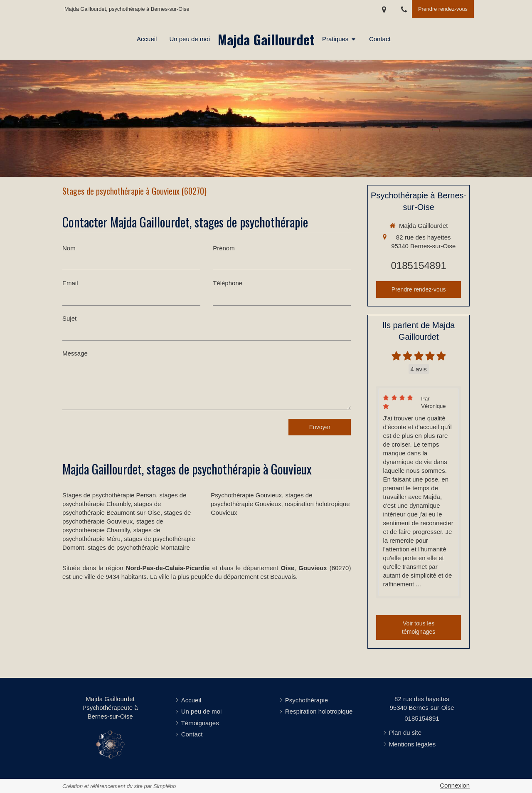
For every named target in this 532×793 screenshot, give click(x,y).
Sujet (69, 318)
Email (70, 283)
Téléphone (228, 283)
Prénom (224, 248)
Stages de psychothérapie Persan (109, 495)
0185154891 (418, 266)
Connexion (455, 785)
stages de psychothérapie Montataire (139, 547)
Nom (69, 248)
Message (75, 353)
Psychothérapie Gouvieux (246, 495)
